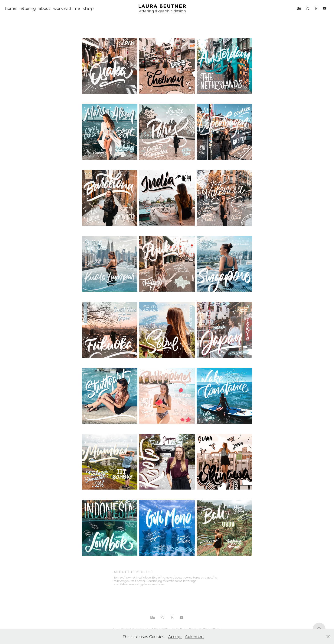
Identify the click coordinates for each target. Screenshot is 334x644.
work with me (67, 8)
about (44, 8)
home (11, 8)
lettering (28, 8)
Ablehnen (194, 637)
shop (88, 8)
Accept (175, 637)
